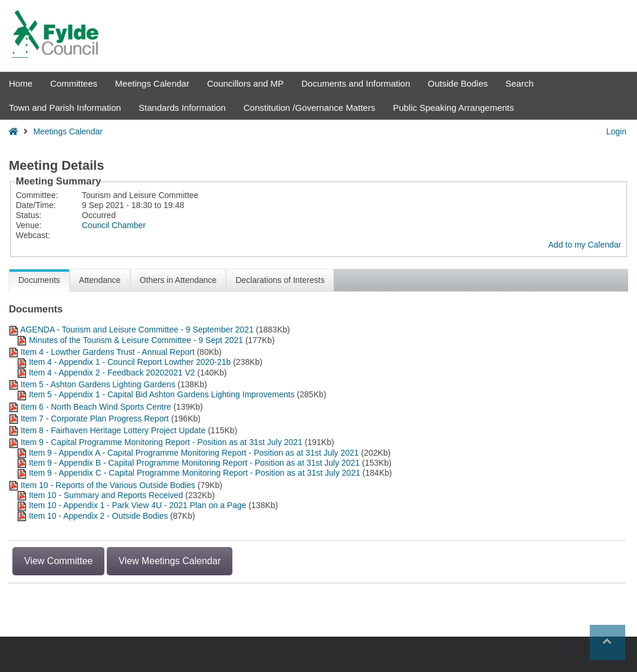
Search (520, 83)
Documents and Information (356, 83)
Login (616, 131)
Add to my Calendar (585, 245)
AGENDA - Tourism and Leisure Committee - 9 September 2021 (138, 330)
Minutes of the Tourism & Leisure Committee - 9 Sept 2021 (136, 340)
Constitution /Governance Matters (309, 108)
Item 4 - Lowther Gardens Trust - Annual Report (108, 352)
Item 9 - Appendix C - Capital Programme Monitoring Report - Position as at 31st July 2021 (195, 473)
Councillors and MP (245, 83)
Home (21, 83)
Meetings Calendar (152, 83)
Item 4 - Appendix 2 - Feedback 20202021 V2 (112, 373)
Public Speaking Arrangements (453, 108)
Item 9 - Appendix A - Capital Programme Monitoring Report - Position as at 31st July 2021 (195, 453)
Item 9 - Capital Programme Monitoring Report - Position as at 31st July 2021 (162, 442)
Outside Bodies (458, 83)
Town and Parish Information (65, 108)
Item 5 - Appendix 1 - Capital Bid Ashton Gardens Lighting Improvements (162, 394)
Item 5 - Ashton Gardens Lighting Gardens (98, 384)
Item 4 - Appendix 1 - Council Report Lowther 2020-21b (130, 362)
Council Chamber (114, 225)
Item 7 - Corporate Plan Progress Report (95, 419)
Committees (74, 83)
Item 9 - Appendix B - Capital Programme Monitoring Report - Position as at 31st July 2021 (194, 463)
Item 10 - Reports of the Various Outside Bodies (108, 485)
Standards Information (182, 108)
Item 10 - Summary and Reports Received (106, 495)
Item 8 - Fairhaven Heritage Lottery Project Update (113, 430)
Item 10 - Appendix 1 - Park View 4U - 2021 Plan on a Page (138, 505)
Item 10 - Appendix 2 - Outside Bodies (100, 516)
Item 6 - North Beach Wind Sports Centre (97, 407)
